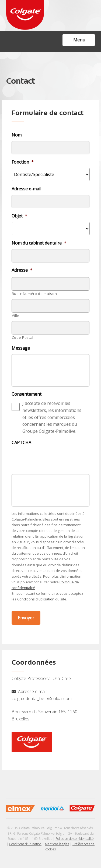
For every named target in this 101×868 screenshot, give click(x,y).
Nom (17, 135)
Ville (16, 316)
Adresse (22, 270)
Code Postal (23, 337)
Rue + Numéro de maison (34, 294)
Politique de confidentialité (75, 839)
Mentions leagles (57, 844)
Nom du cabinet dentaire (39, 243)
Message (21, 348)
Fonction (23, 162)
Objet (19, 216)
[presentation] (53, 459)
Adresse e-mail (26, 189)
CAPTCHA (21, 443)
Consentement (27, 394)
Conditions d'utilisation (36, 599)
